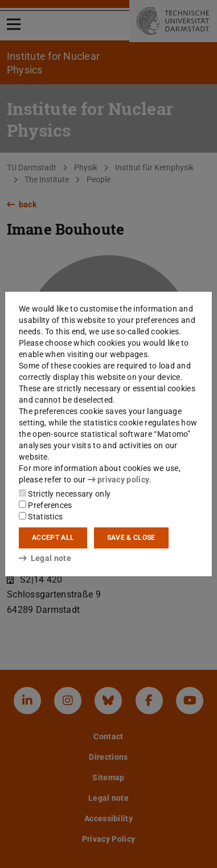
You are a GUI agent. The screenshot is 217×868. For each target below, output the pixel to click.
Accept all (53, 538)
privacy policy (118, 480)
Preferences (46, 505)
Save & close (131, 538)
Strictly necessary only (65, 494)
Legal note (45, 558)
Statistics (41, 517)
